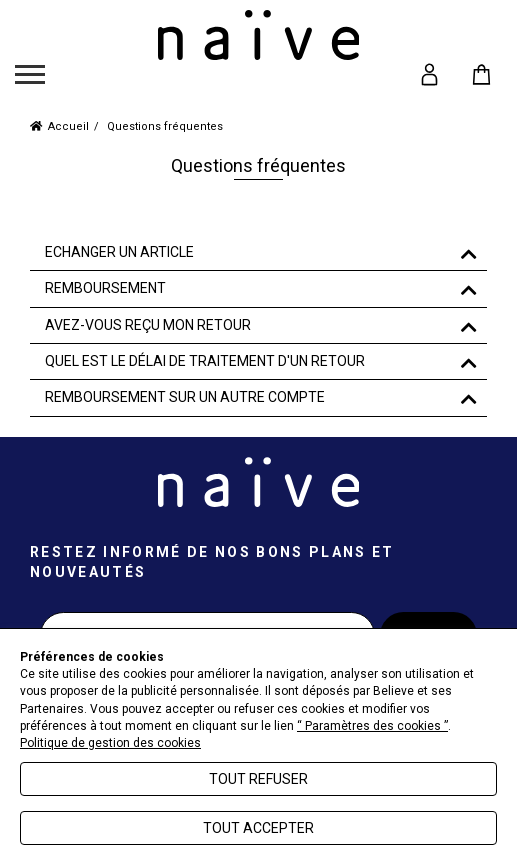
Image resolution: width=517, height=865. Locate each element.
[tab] (258, 253)
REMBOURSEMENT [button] (105, 288)
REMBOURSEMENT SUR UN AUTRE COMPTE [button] (185, 397)
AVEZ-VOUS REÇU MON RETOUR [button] (148, 325)
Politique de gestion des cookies (110, 743)
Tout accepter (258, 828)
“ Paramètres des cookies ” (372, 726)
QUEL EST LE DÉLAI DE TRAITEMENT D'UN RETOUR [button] (205, 361)
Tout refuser (258, 779)
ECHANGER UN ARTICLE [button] (119, 252)
